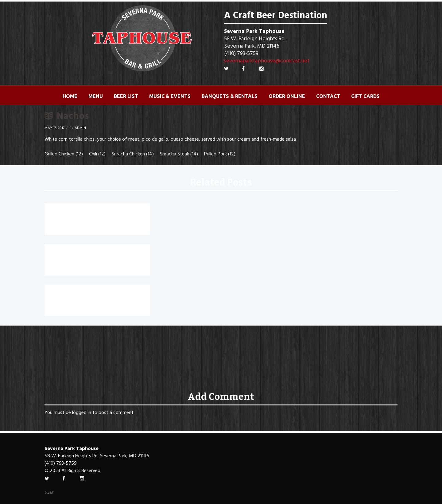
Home (70, 96)
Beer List (126, 96)
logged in (82, 413)
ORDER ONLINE (287, 96)
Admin (80, 128)
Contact (328, 96)
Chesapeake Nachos (75, 253)
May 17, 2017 (54, 128)
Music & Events (170, 96)
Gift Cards (365, 96)
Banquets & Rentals (230, 96)
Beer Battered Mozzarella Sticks (95, 294)
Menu (96, 96)
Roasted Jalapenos (73, 213)
